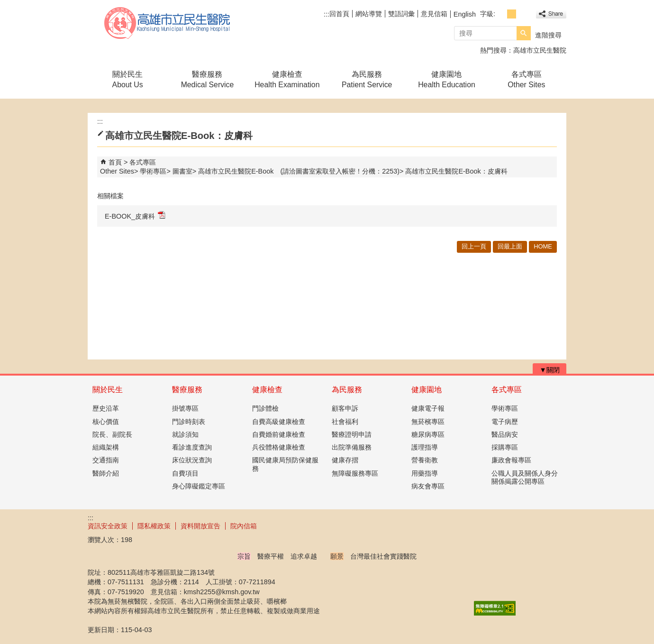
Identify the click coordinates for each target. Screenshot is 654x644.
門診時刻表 (189, 422)
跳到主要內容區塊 (5, 5)
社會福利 (345, 422)
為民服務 (347, 390)
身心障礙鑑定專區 (199, 486)
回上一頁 (474, 246)
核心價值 (106, 422)
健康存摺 (345, 460)
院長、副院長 (112, 434)
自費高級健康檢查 (279, 422)
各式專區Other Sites (526, 79)
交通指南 (106, 460)
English (465, 14)
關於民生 (108, 390)
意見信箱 (434, 14)
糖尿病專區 (428, 434)
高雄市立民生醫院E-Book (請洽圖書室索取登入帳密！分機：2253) (299, 171)
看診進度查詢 (192, 447)
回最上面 (510, 246)
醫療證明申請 (352, 434)
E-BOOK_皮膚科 (135, 216)
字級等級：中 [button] (512, 14)
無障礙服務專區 (355, 473)
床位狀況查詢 (192, 460)
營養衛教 (425, 460)
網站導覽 (369, 14)
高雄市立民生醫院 (168, 23)
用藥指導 (425, 473)
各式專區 (507, 390)
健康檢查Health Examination (287, 79)
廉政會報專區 (511, 460)
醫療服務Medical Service (208, 79)
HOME (543, 246)
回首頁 (339, 14)
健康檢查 (267, 390)
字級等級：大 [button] (522, 14)
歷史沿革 (106, 408)
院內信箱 (244, 526)
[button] (524, 33)
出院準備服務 (352, 447)
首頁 (115, 162)
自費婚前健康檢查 (279, 434)
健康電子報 (428, 408)
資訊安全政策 (108, 526)
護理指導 (425, 447)
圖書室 (182, 171)
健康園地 (427, 390)
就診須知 (185, 434)
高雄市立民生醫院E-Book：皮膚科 (456, 171)
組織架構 (106, 447)
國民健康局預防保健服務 (285, 464)
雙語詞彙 (401, 14)
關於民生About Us (128, 79)
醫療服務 (187, 390)
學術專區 (153, 171)
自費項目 (185, 473)
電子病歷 (505, 422)
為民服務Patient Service (367, 79)
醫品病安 (505, 434)
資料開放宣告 (200, 526)
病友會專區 (428, 486)
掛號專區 (185, 408)
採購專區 (505, 447)
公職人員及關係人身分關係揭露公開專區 (525, 477)
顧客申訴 (345, 408)
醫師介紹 (106, 473)
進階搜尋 (548, 35)
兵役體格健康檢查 (279, 447)
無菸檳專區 (428, 422)
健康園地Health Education (447, 79)
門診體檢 (265, 408)
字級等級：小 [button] (501, 14)
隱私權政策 (154, 526)
